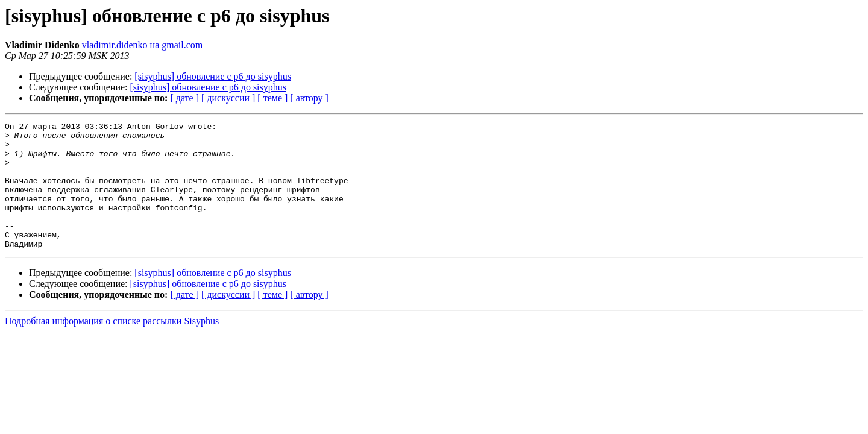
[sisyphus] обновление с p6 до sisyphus (213, 76)
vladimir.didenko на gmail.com (143, 45)
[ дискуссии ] (228, 98)
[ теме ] (272, 98)
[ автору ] (309, 98)
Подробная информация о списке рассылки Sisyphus (112, 346)
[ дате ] (184, 98)
